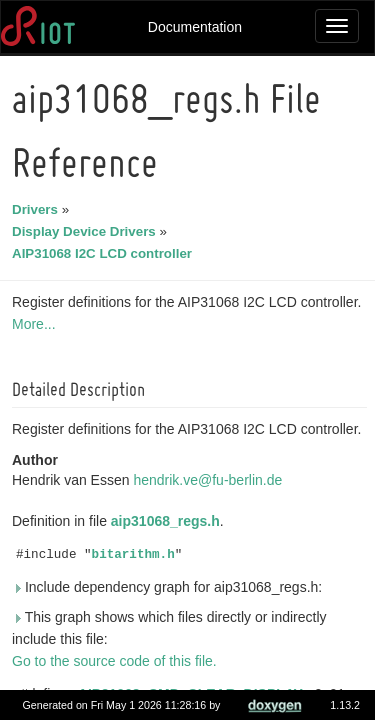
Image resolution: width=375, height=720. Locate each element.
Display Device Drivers (87, 231)
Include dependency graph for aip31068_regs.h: (170, 587)
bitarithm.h (136, 555)
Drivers (38, 209)
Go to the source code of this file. (117, 661)
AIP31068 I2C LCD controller (105, 253)
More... (37, 324)
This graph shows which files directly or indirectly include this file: (172, 628)
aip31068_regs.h (168, 521)
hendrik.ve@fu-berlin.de (210, 480)
